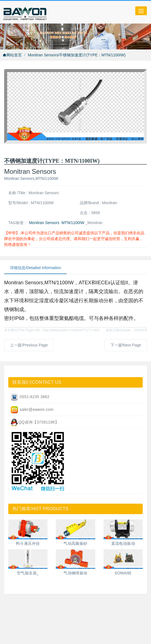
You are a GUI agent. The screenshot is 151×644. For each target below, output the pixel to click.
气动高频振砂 (75, 543)
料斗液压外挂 (28, 543)
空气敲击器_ (28, 573)
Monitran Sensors (44, 223)
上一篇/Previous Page (29, 345)
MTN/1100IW (73, 223)
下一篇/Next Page (126, 345)
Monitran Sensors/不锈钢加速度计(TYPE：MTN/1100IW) (77, 55)
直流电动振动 (123, 543)
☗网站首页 (12, 55)
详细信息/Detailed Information (35, 268)
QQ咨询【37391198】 (35, 422)
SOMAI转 (123, 573)
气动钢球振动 (75, 573)
